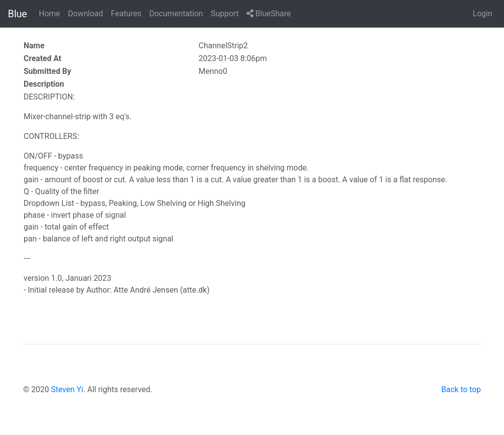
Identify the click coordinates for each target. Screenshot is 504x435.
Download (85, 14)
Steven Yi (67, 389)
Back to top (461, 389)
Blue (17, 14)
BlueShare (269, 14)
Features (126, 14)
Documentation (176, 14)
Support (224, 14)
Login (483, 14)
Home (49, 14)
